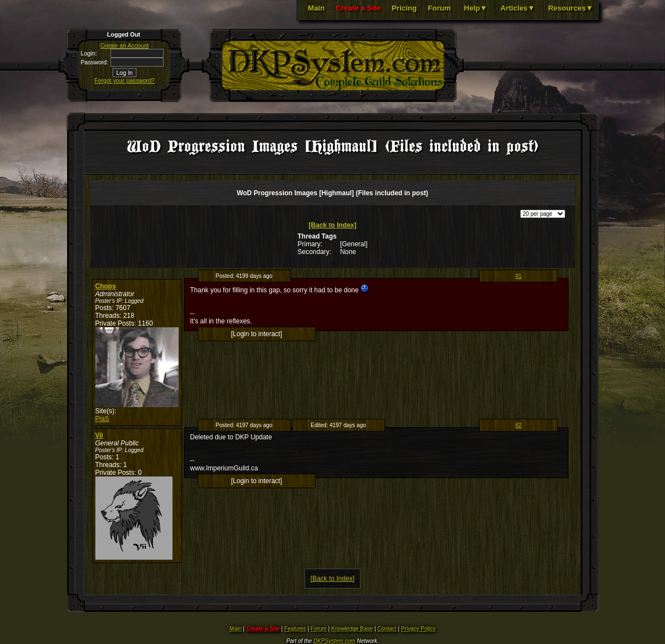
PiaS (102, 419)
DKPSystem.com (334, 641)
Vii (99, 435)
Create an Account (125, 45)
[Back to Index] (332, 225)
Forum (439, 8)
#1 (518, 276)
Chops (106, 286)
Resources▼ (570, 8)
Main (316, 8)
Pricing (404, 8)
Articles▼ (517, 8)
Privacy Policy (418, 629)
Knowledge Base (352, 629)
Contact (387, 629)
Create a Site (358, 8)
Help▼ (476, 8)
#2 (518, 425)
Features (295, 629)
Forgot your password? (125, 80)
